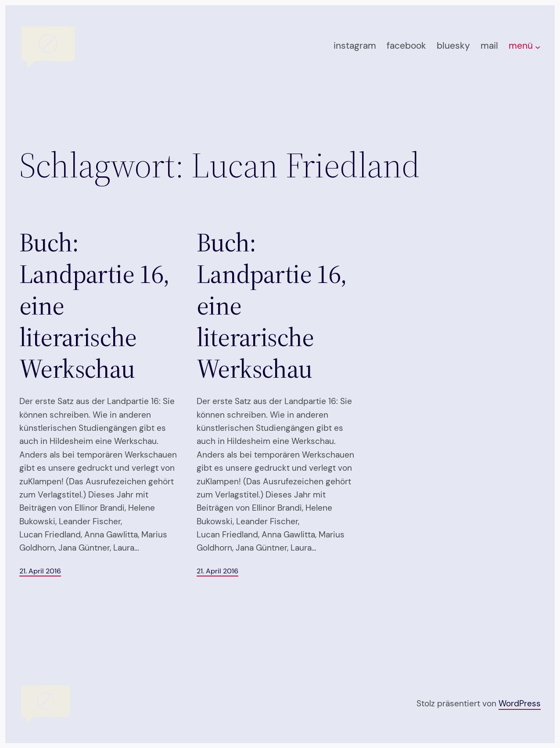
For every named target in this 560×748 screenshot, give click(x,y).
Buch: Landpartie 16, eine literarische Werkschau (95, 305)
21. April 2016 (40, 571)
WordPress (520, 703)
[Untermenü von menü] (538, 47)
